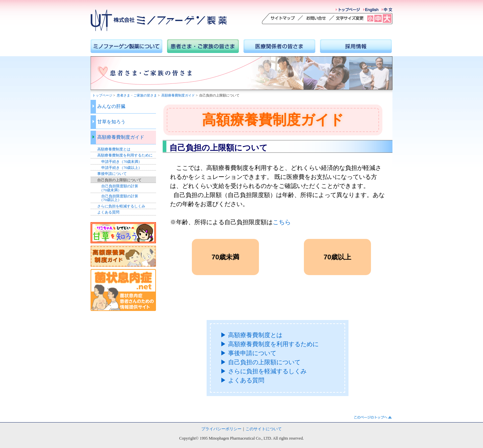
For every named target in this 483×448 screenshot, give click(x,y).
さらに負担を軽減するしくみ (121, 206)
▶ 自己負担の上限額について (260, 362)
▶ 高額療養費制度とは (251, 335)
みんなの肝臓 (111, 106)
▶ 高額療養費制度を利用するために (270, 344)
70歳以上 (338, 257)
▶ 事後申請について (248, 353)
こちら (282, 222)
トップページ (102, 95)
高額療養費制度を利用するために (125, 155)
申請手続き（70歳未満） (122, 162)
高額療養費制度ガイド (178, 95)
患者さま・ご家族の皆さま (137, 95)
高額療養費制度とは (114, 149)
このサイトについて (264, 429)
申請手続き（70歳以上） (122, 168)
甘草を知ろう (111, 122)
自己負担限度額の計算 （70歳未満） (118, 188)
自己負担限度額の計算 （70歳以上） (118, 198)
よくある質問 (108, 212)
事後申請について (112, 174)
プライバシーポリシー (221, 429)
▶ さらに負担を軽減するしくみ (263, 371)
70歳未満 (226, 257)
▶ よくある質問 (242, 380)
